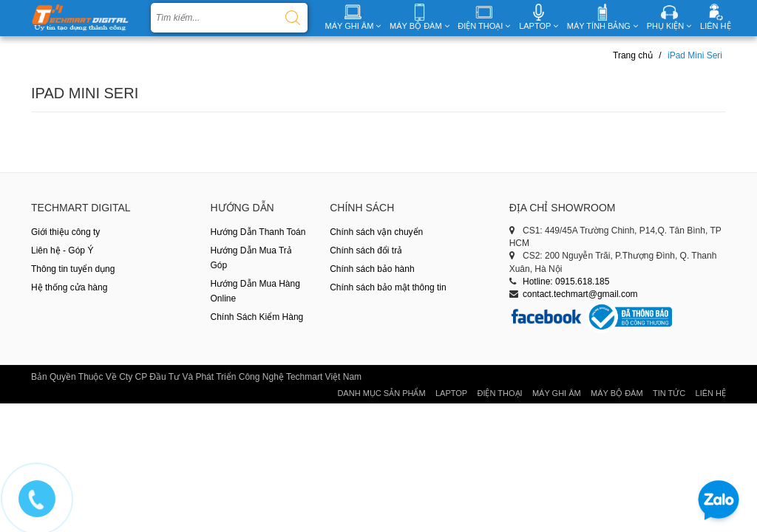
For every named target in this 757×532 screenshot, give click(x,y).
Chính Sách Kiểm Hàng (257, 317)
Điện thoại (499, 393)
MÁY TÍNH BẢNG (602, 27)
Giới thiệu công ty (65, 232)
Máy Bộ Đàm (617, 393)
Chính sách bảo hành (372, 269)
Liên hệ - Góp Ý (62, 250)
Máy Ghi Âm (557, 393)
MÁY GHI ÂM (353, 27)
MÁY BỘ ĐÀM (420, 27)
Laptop (451, 393)
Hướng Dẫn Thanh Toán (258, 232)
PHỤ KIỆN (669, 27)
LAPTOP (539, 27)
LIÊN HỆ (715, 26)
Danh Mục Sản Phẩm (381, 393)
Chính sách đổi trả (366, 250)
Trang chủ (633, 55)
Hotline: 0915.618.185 (566, 282)
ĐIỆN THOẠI (484, 27)
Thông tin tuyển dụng (73, 269)
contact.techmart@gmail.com (580, 294)
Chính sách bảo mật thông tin (388, 287)
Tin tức (669, 393)
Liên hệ (711, 393)
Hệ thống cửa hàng (69, 287)
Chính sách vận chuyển (376, 232)
